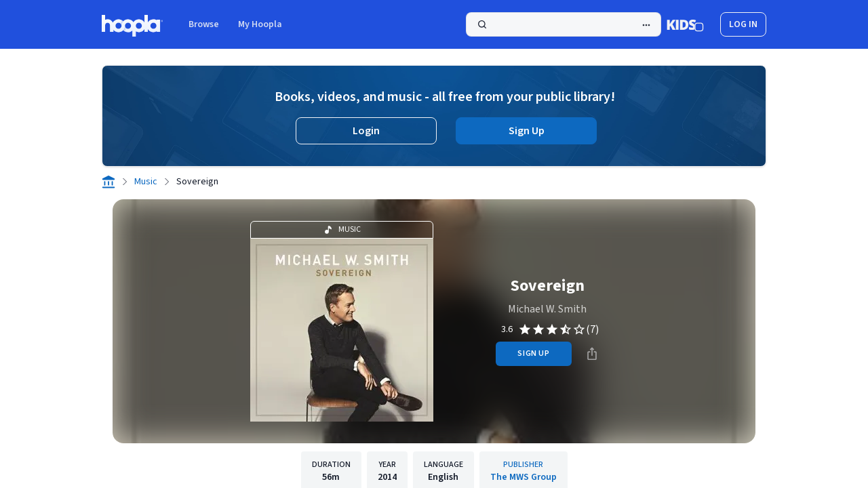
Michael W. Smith (547, 309)
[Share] (592, 354)
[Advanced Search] (646, 25)
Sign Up (527, 131)
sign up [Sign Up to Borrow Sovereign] (533, 353)
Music (146, 182)
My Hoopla (260, 24)
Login (366, 131)
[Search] (564, 24)
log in (743, 24)
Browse (204, 24)
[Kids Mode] (685, 24)
